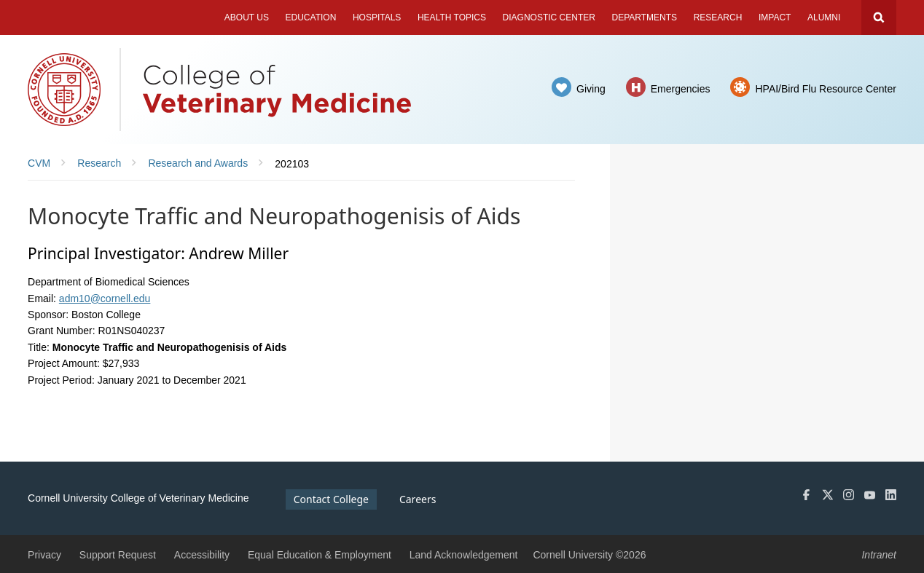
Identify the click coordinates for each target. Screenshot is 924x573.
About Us (247, 17)
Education (311, 17)
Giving (591, 89)
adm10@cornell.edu (105, 299)
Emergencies (681, 89)
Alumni (824, 17)
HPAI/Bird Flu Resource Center (825, 89)
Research (718, 17)
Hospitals (377, 17)
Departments (645, 17)
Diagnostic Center (549, 17)
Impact (775, 17)
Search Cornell (879, 17)
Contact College (331, 499)
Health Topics (452, 17)
